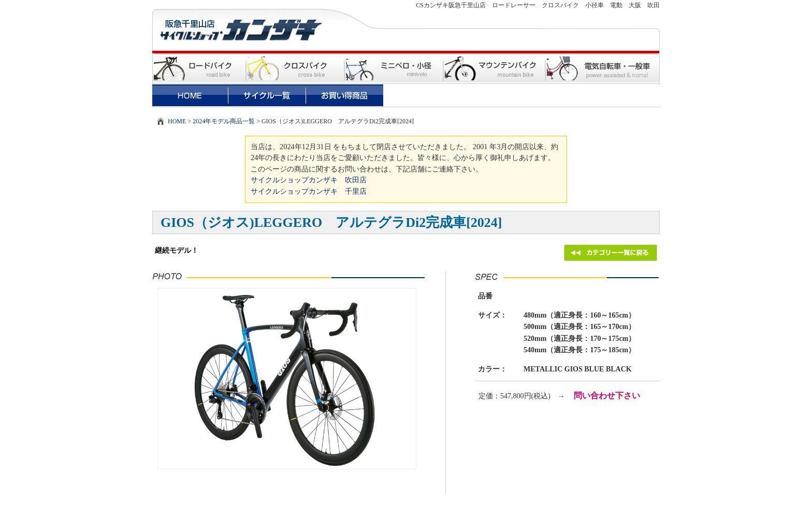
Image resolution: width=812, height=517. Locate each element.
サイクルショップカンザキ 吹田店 (309, 180)
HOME (177, 121)
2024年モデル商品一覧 (224, 121)
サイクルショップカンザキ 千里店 (309, 191)
